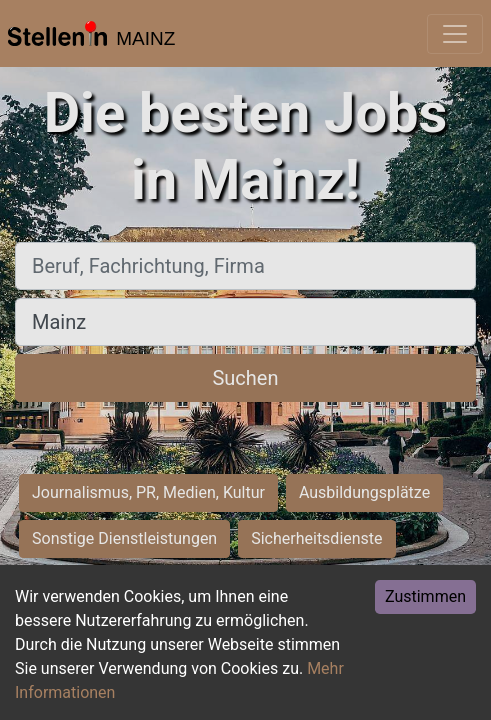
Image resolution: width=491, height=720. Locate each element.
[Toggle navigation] (455, 34)
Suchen (245, 378)
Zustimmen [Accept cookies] (425, 596)
